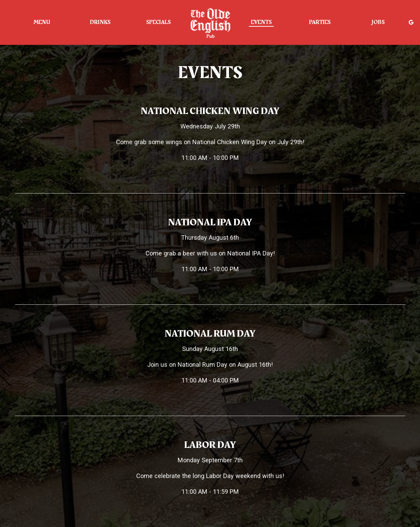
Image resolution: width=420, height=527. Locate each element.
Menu (42, 22)
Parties (320, 22)
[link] (210, 22)
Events (261, 22)
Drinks (100, 22)
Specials (158, 22)
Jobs (378, 22)
